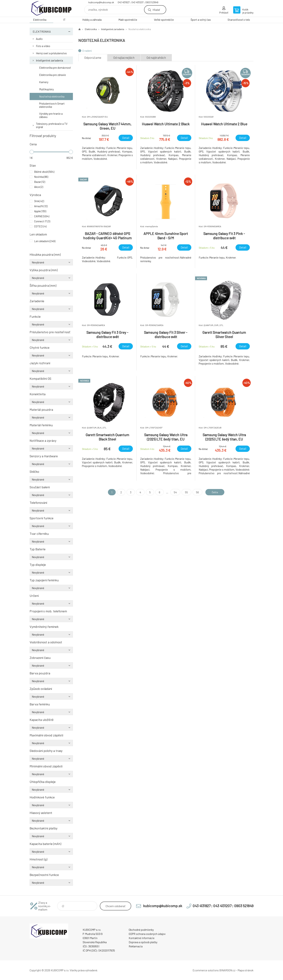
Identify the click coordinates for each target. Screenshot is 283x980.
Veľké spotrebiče (164, 20)
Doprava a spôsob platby (143, 942)
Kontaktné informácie (142, 938)
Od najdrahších (156, 58)
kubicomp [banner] (51, 8)
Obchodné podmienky (141, 930)
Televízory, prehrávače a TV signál (52, 125)
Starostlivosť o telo (239, 20)
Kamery (44, 82)
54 (174, 492)
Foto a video (43, 46)
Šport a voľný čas (201, 20)
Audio (39, 39)
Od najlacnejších (124, 58)
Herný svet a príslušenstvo (51, 53)
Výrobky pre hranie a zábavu (51, 115)
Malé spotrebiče (128, 20)
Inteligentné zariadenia (49, 60)
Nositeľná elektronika (52, 96)
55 (185, 492)
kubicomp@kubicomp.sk (101, 2)
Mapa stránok (245, 970)
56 (196, 492)
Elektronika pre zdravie (53, 75)
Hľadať (156, 10)
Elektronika (40, 20)
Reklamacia (136, 946)
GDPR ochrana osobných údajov (147, 934)
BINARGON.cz (227, 970)
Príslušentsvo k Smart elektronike (52, 105)
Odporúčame (93, 58)
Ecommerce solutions (206, 970)
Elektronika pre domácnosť (55, 68)
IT (64, 20)
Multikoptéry (46, 89)
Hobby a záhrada (92, 20)
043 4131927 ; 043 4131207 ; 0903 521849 (138, 2)
